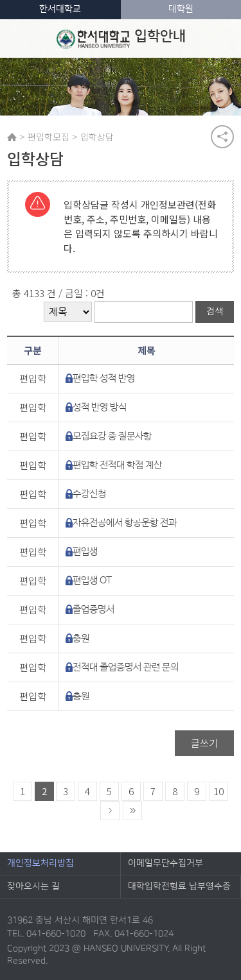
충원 (81, 638)
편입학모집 (49, 137)
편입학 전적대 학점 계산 (117, 465)
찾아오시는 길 (33, 886)
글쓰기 (204, 743)
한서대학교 (60, 9)
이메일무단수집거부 (165, 863)
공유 (222, 137)
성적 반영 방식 (100, 407)
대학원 (181, 9)
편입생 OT (92, 580)
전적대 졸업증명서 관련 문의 (126, 667)
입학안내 (121, 39)
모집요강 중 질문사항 (112, 436)
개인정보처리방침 (40, 863)
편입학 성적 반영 (104, 378)
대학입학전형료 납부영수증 (179, 886)
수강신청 (89, 494)
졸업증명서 (94, 609)
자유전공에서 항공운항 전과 (125, 523)
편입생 (85, 552)
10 (219, 791)
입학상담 (97, 137)
